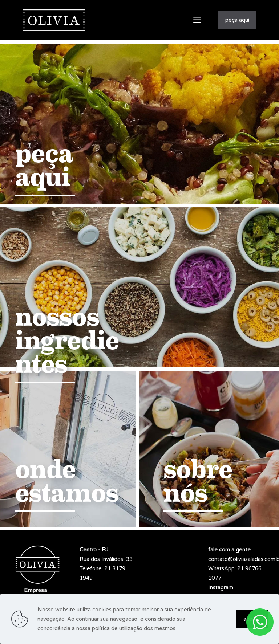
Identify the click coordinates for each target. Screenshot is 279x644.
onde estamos (67, 481)
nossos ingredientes (67, 341)
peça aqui (237, 20)
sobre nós (198, 481)
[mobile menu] (197, 20)
